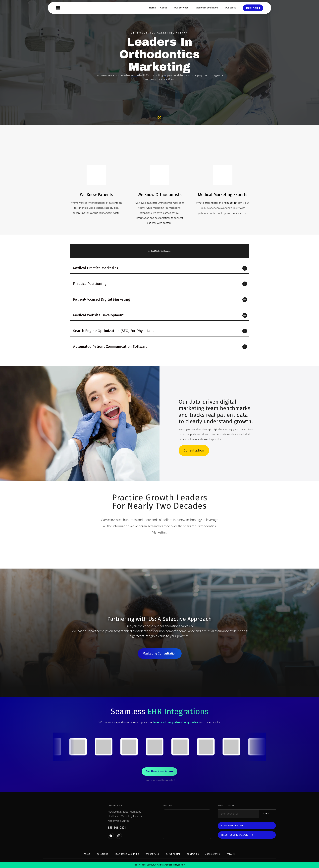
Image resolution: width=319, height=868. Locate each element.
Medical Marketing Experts (223, 195)
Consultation (194, 450)
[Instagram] (119, 843)
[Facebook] (111, 843)
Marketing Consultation (160, 653)
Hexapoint (230, 203)
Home (153, 8)
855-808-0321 (117, 835)
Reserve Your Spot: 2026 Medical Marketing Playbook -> (160, 863)
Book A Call (253, 8)
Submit (267, 821)
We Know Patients (96, 195)
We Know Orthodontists (159, 195)
